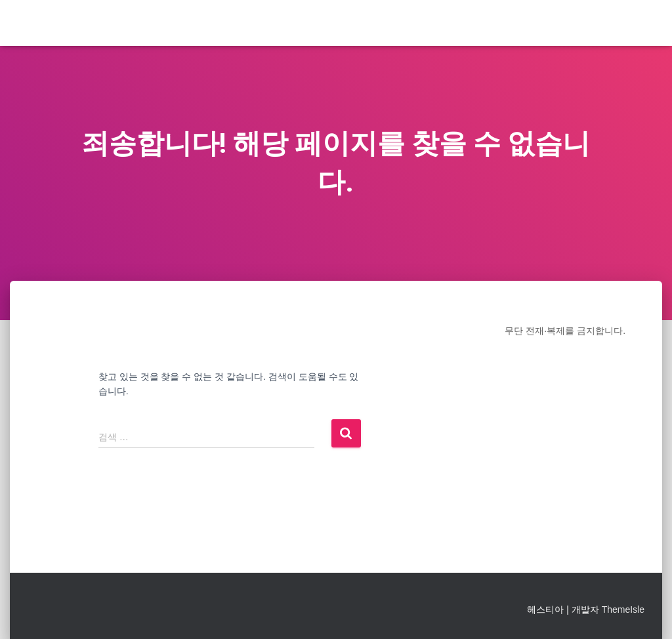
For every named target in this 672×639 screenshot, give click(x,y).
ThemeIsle (623, 609)
